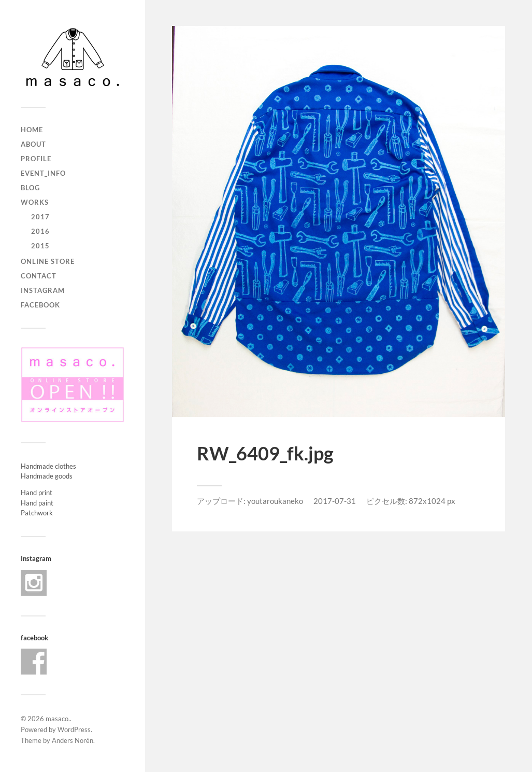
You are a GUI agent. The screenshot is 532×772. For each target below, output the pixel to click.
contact (39, 276)
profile (36, 159)
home (32, 130)
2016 (40, 231)
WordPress (74, 729)
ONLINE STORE (48, 261)
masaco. (58, 719)
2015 (40, 246)
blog (30, 188)
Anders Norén (73, 740)
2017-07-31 (335, 501)
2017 (40, 217)
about (33, 144)
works (35, 202)
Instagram (43, 290)
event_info (43, 173)
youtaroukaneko (275, 501)
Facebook (40, 305)
